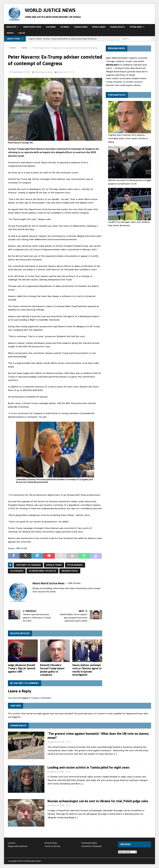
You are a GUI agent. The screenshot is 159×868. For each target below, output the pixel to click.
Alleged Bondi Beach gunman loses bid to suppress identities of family (127, 73)
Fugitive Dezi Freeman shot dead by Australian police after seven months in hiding (128, 138)
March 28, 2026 (57, 742)
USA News (51, 27)
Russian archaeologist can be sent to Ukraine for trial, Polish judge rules (98, 801)
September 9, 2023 (21, 72)
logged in (26, 698)
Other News (136, 27)
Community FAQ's (89, 843)
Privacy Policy (51, 843)
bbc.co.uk (22, 548)
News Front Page (32, 27)
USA (66, 72)
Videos (10, 33)
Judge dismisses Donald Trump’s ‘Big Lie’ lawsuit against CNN (22, 668)
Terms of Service (52, 846)
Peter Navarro (75, 565)
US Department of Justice (42, 571)
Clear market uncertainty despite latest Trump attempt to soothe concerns (126, 80)
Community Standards (91, 846)
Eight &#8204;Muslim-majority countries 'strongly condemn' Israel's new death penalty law (127, 61)
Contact (12, 843)
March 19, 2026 (57, 805)
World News (99, 27)
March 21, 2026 (57, 772)
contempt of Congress (28, 565)
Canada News (81, 27)
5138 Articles (74, 583)
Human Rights (117, 27)
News (60, 72)
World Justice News (44, 72)
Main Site (11, 27)
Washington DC (70, 571)
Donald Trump (54, 565)
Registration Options (18, 846)
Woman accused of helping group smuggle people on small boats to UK (130, 182)
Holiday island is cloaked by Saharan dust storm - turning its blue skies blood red (126, 66)
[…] (116, 754)
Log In (22, 33)
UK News (65, 27)
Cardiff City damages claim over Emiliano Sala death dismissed (129, 224)
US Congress (17, 571)
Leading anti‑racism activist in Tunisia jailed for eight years (89, 767)
